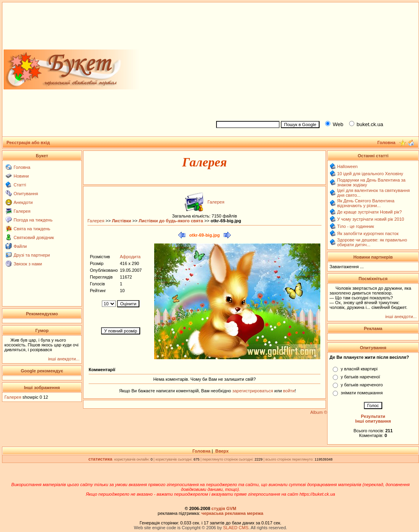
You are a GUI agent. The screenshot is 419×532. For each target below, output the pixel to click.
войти (288, 391)
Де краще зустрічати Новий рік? (369, 212)
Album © (319, 412)
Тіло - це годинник (355, 226)
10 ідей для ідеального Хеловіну (370, 174)
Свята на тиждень (32, 229)
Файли (20, 246)
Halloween (347, 166)
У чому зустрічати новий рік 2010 (371, 219)
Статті (20, 185)
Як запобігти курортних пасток (368, 233)
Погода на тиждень (33, 220)
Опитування (26, 194)
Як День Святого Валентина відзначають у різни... (366, 203)
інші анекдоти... (64, 359)
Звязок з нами (28, 264)
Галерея (22, 211)
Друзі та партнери (32, 255)
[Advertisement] (314, 60)
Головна (22, 167)
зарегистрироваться (253, 391)
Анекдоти (23, 202)
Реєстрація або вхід (28, 142)
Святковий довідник (34, 237)
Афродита (130, 257)
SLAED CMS (236, 528)
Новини (21, 176)
